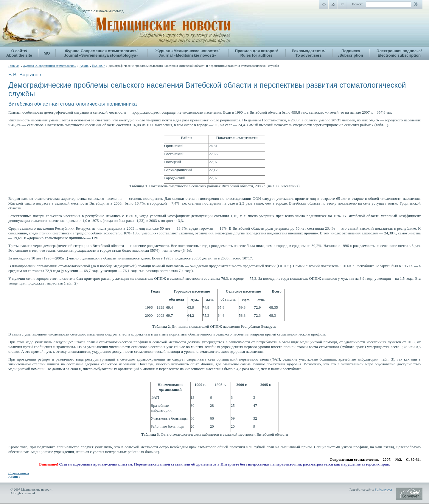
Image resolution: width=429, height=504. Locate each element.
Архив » (14, 477)
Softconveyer (384, 489)
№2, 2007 (99, 66)
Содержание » (19, 473)
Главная (14, 66)
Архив (84, 66)
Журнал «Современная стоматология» (49, 66)
